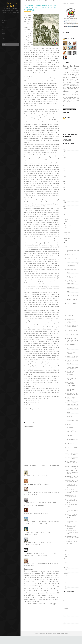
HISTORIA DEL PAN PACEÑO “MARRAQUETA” (37, 484)
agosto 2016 (67, 245)
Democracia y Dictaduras (45, 573)
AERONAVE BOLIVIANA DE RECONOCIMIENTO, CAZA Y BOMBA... (72, 420)
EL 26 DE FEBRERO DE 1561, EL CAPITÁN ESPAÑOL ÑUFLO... (72, 516)
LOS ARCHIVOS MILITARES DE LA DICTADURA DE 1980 (73, 467)
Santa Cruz (5, 25)
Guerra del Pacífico (31, 586)
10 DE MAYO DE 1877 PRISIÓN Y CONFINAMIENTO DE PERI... (72, 327)
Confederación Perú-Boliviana (69, 103)
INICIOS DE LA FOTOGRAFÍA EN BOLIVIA (72, 416)
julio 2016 (67, 548)
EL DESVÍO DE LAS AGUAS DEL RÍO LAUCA (72, 255)
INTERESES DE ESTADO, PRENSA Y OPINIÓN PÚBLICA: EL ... (71, 527)
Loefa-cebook (65, 634)
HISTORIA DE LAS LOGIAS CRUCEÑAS (35, 476)
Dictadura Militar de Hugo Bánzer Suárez (37, 575)
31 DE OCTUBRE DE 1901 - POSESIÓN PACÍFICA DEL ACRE (72, 486)
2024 (64, 162)
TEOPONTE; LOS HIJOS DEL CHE (72, 310)
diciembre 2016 (68, 219)
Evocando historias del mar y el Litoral (71, 85)
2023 (64, 169)
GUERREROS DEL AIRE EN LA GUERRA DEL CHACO (72, 300)
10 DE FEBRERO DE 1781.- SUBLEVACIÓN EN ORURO (72, 408)
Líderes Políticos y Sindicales (37, 593)
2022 (64, 175)
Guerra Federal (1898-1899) (51, 586)
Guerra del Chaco (32, 413)
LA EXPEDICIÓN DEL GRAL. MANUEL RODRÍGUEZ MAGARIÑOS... (72, 352)
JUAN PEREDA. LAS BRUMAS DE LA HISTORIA (72, 335)
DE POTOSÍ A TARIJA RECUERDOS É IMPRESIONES (70, 373)
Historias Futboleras (44, 591)
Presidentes (51, 597)
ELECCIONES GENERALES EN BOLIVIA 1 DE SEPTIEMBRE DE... (72, 260)
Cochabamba (5, 27)
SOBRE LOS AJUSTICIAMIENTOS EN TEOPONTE (72, 389)
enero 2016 (67, 586)
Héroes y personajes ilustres (71, 70)
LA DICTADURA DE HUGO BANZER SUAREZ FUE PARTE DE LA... (72, 378)
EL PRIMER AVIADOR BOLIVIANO (71, 435)
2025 (64, 156)
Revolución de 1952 (45, 600)
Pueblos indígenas (29, 600)
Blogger (54, 604)
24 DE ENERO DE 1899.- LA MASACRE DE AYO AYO (72, 331)
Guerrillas (30, 588)
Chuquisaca (5, 21)
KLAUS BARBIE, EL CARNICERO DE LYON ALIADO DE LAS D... (71, 276)
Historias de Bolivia (10, 4)
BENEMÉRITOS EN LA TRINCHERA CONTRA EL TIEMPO (72, 501)
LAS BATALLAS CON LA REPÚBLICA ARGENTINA (72, 496)
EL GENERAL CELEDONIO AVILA (72, 348)
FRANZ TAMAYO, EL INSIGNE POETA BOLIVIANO (72, 458)
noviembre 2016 (68, 226)
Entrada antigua (55, 465)
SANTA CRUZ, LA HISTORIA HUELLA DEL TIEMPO (72, 454)
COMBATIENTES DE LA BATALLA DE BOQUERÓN (72, 287)
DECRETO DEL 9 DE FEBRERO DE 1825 (36, 513)
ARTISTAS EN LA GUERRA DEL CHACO (72, 543)
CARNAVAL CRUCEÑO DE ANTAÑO (72, 506)
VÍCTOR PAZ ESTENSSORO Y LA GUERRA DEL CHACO (72, 357)
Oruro (3, 29)
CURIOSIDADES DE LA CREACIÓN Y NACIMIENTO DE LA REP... (72, 321)
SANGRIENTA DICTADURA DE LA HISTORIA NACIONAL (72, 481)
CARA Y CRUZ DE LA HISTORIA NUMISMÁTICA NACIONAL (72, 491)
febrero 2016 (67, 580)
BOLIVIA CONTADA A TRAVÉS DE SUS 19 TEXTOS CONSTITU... (72, 265)
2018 (64, 200)
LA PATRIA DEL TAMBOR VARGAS (71, 412)
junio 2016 (67, 555)
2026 (64, 149)
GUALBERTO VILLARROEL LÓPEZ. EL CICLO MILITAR (72, 394)
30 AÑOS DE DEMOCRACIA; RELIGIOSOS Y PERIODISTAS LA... (73, 510)
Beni (3, 36)
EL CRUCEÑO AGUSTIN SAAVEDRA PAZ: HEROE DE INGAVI (73, 538)
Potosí (3, 34)
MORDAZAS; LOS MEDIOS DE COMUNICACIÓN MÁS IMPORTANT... (72, 362)
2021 (64, 181)
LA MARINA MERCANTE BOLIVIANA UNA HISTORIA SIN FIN (72, 271)
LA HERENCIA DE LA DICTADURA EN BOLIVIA (72, 316)
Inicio (43, 465)
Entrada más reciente (30, 465)
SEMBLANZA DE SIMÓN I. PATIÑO (72, 291)
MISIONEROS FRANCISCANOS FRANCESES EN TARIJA (73, 444)
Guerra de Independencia (46, 581)
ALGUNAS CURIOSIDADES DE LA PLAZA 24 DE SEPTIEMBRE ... (72, 399)
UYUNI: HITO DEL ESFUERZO (72, 344)
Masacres (52, 593)
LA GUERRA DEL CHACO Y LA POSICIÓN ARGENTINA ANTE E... (73, 521)
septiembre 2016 (68, 239)
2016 (64, 213)
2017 (64, 207)
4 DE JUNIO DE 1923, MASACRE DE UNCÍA (71, 431)
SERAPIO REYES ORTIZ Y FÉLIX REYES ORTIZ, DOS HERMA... (72, 440)
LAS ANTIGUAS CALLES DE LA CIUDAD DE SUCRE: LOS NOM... (73, 250)
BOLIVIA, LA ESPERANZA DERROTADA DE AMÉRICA (72, 404)
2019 (64, 194)
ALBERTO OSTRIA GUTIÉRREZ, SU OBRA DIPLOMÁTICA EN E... (72, 426)
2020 (64, 188)
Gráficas (43, 579)
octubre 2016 (67, 232)
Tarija (3, 32)
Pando (3, 38)
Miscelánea (38, 413)
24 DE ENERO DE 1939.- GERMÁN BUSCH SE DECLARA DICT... (71, 282)
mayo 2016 (67, 561)
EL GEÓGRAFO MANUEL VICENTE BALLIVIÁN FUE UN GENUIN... (72, 340)
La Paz (3, 23)
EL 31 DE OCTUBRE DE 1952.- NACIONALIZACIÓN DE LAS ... (73, 305)
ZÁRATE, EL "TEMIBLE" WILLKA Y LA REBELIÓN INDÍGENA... (72, 463)
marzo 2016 (67, 574)
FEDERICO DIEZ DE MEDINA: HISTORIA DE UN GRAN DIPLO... (72, 449)
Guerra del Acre (29, 584)
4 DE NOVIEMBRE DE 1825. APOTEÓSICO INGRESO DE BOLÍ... (72, 532)
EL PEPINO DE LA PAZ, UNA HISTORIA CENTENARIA (72, 477)
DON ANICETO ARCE (70, 313)
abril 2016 (67, 567)
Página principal (66, 606)
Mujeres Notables (49, 595)
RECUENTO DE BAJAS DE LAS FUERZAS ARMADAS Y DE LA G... (73, 295)
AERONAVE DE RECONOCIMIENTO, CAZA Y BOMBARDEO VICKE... (72, 367)
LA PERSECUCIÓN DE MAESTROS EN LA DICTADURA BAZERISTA (72, 384)
